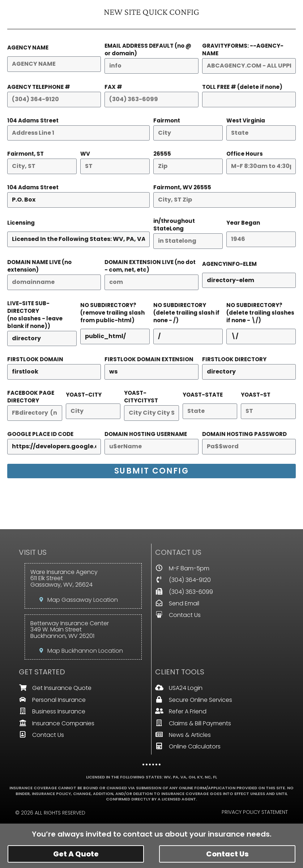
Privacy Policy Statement (255, 812)
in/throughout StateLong (174, 225)
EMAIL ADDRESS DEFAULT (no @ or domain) (148, 49)
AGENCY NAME (28, 47)
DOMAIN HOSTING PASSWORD (244, 434)
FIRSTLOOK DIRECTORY (234, 359)
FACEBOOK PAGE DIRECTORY (31, 397)
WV (85, 154)
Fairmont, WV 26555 (182, 187)
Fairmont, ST (25, 154)
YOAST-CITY (84, 395)
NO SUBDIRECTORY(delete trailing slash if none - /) (186, 313)
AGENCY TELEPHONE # (39, 87)
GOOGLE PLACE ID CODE (40, 434)
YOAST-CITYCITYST (141, 397)
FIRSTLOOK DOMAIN (35, 359)
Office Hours (245, 154)
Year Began (243, 223)
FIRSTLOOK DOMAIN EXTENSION (149, 359)
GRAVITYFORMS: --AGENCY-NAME (243, 49)
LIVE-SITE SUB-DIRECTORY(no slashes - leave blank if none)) (35, 315)
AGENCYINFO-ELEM (229, 264)
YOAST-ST (256, 395)
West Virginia (246, 120)
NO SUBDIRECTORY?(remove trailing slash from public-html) (112, 313)
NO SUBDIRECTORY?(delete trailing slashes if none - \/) (260, 313)
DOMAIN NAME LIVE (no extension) (39, 266)
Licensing (21, 223)
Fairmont (167, 120)
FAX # (113, 87)
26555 (162, 154)
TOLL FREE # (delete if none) (242, 87)
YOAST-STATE (203, 395)
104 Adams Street (33, 120)
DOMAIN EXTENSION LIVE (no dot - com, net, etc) (150, 266)
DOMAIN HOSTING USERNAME (146, 434)
